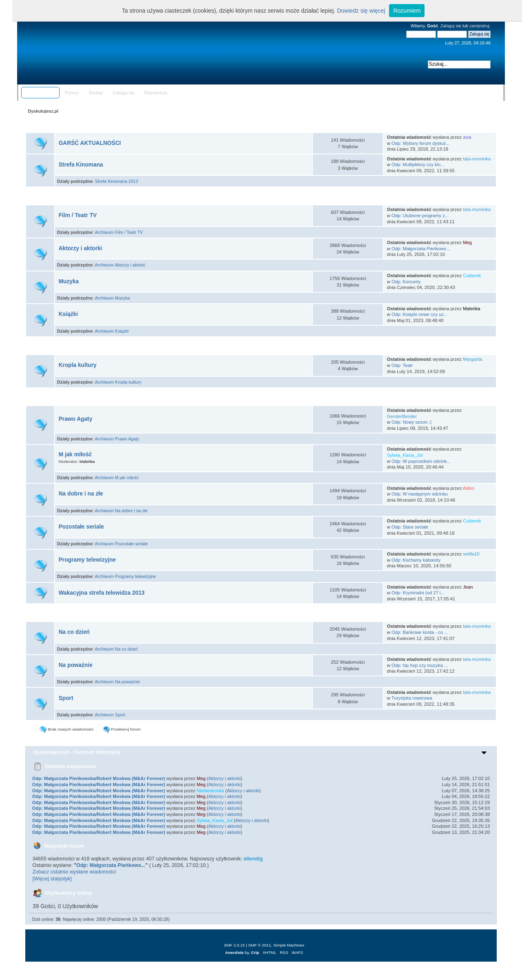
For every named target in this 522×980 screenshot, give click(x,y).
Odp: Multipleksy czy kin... (418, 164)
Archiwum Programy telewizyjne (125, 576)
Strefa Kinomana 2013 (116, 181)
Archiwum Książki (112, 331)
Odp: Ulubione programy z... (420, 216)
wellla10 (471, 554)
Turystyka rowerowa (412, 698)
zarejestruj (479, 26)
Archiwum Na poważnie (117, 682)
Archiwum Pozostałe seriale (121, 544)
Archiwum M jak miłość (117, 478)
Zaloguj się (451, 26)
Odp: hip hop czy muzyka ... (420, 665)
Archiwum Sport (110, 715)
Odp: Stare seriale (410, 527)
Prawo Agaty (76, 419)
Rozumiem (407, 11)
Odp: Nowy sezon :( (412, 422)
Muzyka (69, 281)
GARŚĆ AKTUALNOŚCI (90, 143)
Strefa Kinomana (81, 165)
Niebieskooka (210, 791)
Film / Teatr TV (78, 215)
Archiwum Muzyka (112, 298)
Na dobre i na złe (81, 494)
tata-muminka (477, 159)
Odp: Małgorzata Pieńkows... (421, 249)
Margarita (472, 359)
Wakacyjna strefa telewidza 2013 (102, 593)
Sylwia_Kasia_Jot (405, 455)
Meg (467, 242)
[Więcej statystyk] (52, 879)
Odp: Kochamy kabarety (416, 560)
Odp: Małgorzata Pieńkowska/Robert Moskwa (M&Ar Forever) (99, 778)
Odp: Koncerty (406, 282)
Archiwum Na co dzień (116, 649)
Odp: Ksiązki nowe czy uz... (419, 314)
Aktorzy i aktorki (81, 248)
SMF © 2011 (260, 945)
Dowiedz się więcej (361, 11)
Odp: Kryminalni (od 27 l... (418, 593)
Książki (68, 314)
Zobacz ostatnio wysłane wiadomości (74, 872)
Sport (66, 698)
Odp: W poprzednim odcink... (421, 461)
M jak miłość (75, 454)
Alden (469, 488)
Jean (468, 587)
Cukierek (472, 276)
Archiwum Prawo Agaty (117, 439)
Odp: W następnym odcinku (420, 494)
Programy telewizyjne (87, 560)
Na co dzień (74, 632)
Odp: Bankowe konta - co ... (420, 632)
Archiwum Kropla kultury (118, 382)
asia (467, 137)
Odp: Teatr (402, 365)
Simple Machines (289, 945)
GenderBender (402, 416)
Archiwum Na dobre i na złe (121, 511)
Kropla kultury (78, 365)
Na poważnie (76, 665)
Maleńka (471, 309)
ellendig (253, 859)
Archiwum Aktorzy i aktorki (120, 265)
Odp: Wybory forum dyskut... (420, 143)
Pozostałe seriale (81, 527)
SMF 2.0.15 (234, 945)
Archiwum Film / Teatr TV (119, 232)
